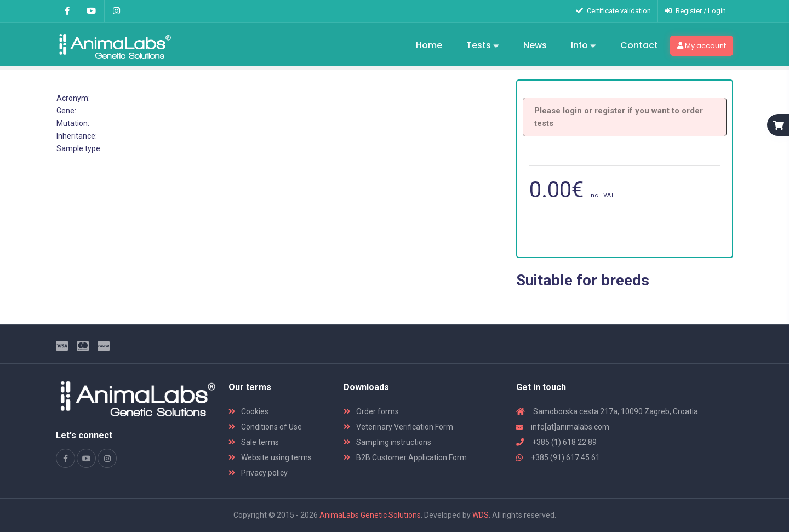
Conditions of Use (265, 427)
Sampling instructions (387, 442)
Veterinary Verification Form (398, 427)
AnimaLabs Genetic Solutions (370, 515)
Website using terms (270, 457)
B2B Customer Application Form (405, 457)
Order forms (371, 411)
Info (584, 46)
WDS (481, 515)
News (535, 45)
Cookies (248, 411)
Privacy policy (258, 473)
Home (429, 45)
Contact (639, 45)
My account (702, 46)
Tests (483, 46)
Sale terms (254, 442)
